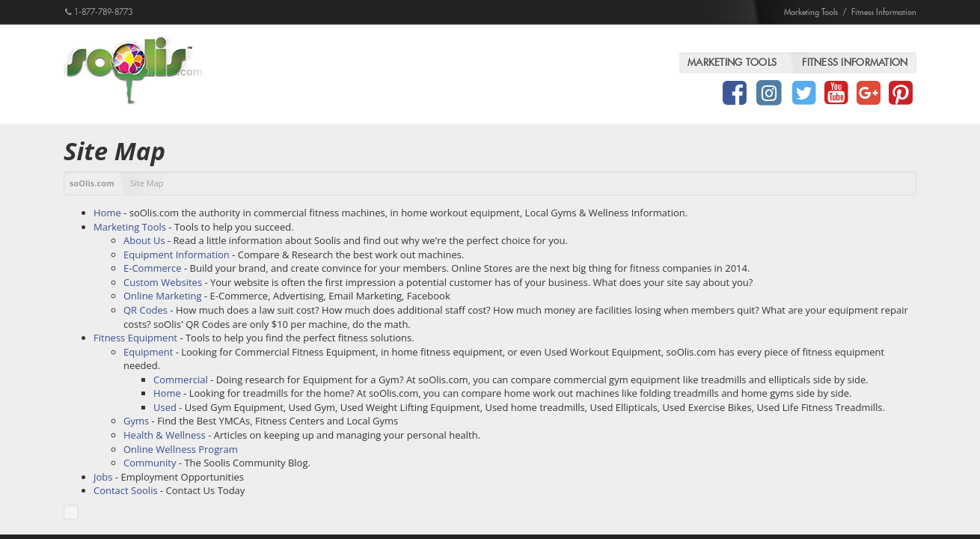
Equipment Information (177, 255)
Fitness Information (884, 12)
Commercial (181, 380)
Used (165, 407)
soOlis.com (92, 183)
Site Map (147, 183)
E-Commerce (153, 268)
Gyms (136, 421)
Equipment (148, 352)
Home (107, 213)
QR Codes (146, 310)
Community (150, 463)
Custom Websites (163, 282)
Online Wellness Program (181, 449)
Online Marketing (163, 296)
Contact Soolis (126, 490)
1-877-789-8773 (99, 12)
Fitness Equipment (135, 338)
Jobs (103, 477)
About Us (144, 240)
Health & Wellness (165, 435)
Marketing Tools (811, 12)
